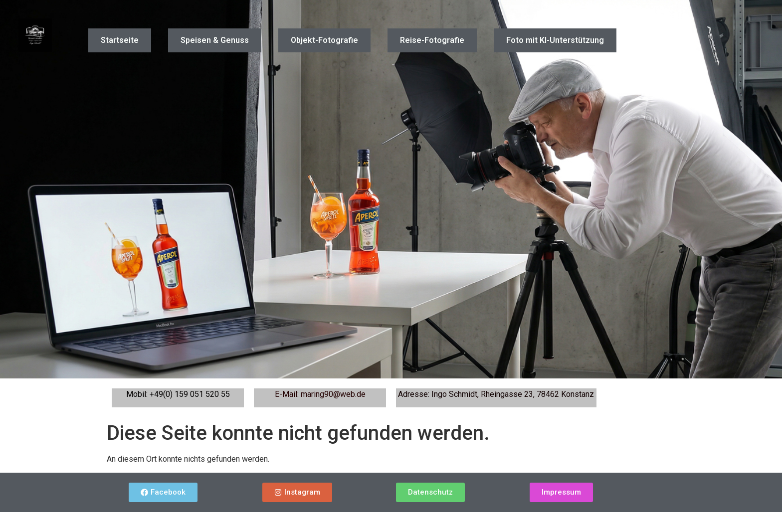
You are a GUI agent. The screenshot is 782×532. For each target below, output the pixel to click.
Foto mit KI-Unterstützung (555, 40)
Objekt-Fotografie (324, 40)
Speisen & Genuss (215, 40)
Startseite (120, 40)
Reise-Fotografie (432, 40)
